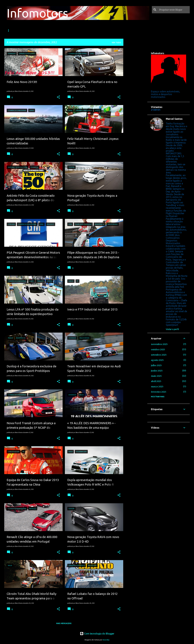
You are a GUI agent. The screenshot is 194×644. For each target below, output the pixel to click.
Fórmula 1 (12, 31)
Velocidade (42, 31)
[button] (58, 97)
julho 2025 (156, 365)
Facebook (114, 31)
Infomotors (37, 13)
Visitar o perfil (172, 329)
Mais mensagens (64, 623)
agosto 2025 (157, 360)
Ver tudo (116, 43)
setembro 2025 (159, 355)
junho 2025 (157, 371)
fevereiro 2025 (159, 392)
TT (75, 31)
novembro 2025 (159, 344)
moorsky (106, 640)
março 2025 (157, 387)
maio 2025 (156, 376)
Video (100, 31)
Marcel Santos (174, 119)
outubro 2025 (158, 350)
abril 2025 (156, 381)
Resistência (61, 31)
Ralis (26, 31)
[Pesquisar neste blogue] (174, 10)
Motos (87, 31)
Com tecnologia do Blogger (97, 634)
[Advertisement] (135, 94)
